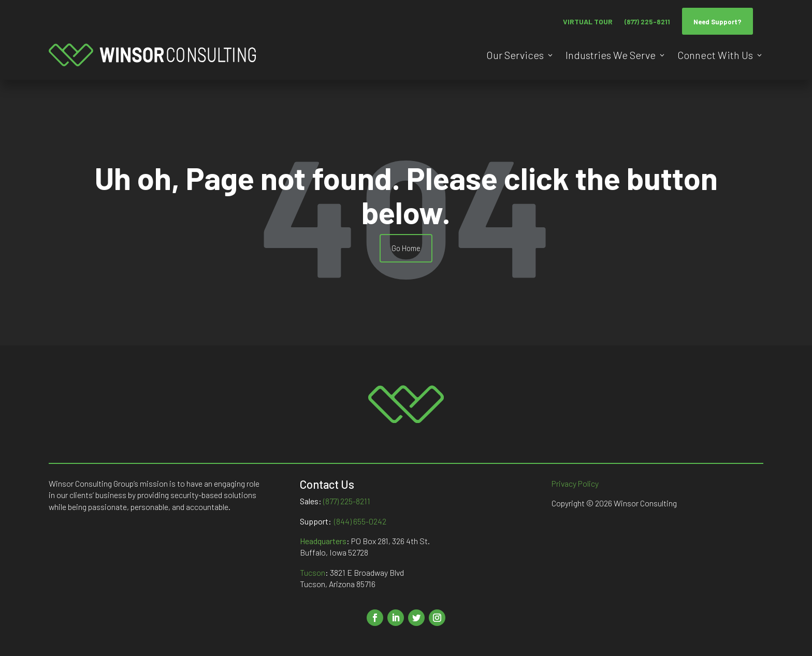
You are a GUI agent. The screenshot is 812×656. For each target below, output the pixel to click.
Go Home (406, 248)
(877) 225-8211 (647, 22)
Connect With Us (715, 55)
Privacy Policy (575, 483)
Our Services (515, 55)
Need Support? (717, 22)
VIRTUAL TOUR (588, 21)
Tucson (313, 572)
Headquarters (323, 541)
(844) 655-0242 (360, 521)
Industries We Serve (611, 55)
